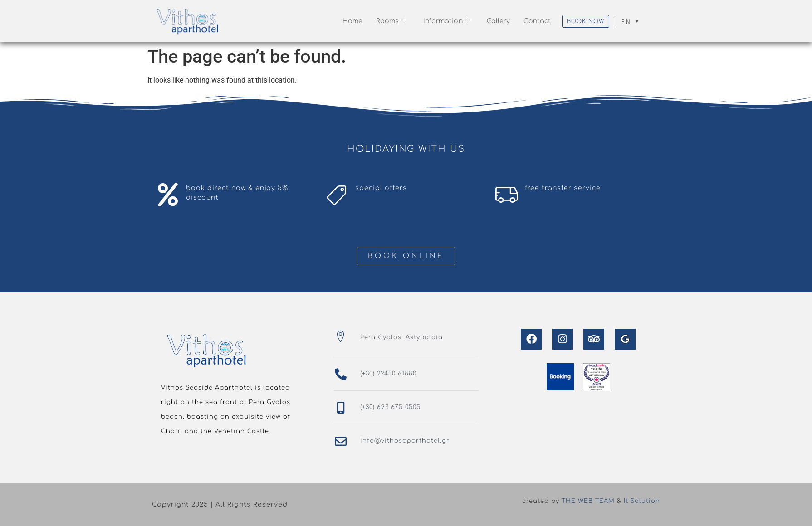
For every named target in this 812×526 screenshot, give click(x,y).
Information (447, 21)
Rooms (391, 21)
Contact (537, 21)
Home (352, 21)
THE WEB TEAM (588, 501)
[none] (630, 21)
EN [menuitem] (626, 22)
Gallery (499, 21)
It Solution (642, 501)
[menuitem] (630, 21)
